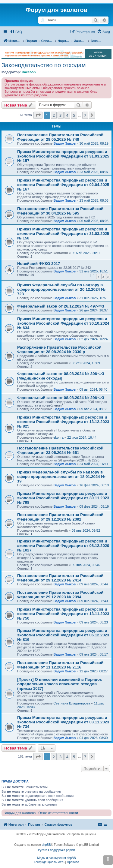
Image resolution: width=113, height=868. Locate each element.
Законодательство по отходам (44, 65)
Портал (31, 41)
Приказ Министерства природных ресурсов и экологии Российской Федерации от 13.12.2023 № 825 (63, 422)
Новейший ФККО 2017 (39, 264)
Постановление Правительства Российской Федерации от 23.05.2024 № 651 (60, 450)
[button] (38, 115)
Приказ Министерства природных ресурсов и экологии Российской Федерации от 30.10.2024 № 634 (63, 323)
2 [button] (54, 115)
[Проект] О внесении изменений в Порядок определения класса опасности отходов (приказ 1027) (60, 684)
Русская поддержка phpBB (56, 850)
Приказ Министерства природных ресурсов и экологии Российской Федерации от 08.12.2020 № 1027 (63, 546)
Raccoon (29, 72)
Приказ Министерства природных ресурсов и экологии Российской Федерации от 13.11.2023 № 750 (63, 614)
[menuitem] (16, 32)
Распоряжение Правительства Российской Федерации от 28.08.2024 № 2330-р (59, 350)
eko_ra (58, 437)
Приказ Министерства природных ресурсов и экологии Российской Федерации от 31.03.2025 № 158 (63, 234)
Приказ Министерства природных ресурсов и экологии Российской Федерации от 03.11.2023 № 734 (63, 722)
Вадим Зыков (64, 143)
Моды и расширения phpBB (56, 858)
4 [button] (67, 115)
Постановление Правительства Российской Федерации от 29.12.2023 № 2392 (60, 517)
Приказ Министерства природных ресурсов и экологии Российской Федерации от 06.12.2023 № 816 (63, 635)
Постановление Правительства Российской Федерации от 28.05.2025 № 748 (60, 137)
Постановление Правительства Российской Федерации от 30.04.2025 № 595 (60, 211)
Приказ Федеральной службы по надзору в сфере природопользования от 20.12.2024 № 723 (61, 289)
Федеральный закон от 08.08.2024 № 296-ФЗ (61, 398)
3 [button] (60, 115)
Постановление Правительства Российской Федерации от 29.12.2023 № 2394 (60, 595)
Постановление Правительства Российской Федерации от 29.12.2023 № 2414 (60, 578)
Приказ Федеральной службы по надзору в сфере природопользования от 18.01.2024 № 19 (61, 477)
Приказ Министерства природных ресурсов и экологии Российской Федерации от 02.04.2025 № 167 (63, 185)
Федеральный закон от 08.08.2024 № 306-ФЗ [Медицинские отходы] (61, 376)
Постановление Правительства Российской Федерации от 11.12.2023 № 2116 (60, 665)
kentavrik (61, 253)
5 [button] (74, 115)
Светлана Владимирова (72, 703)
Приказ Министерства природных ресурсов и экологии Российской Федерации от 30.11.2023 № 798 (63, 498)
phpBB (46, 845)
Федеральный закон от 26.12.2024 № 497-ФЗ (61, 306)
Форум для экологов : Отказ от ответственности (41, 813)
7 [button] (85, 115)
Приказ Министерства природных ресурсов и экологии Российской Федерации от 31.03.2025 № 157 (63, 156)
